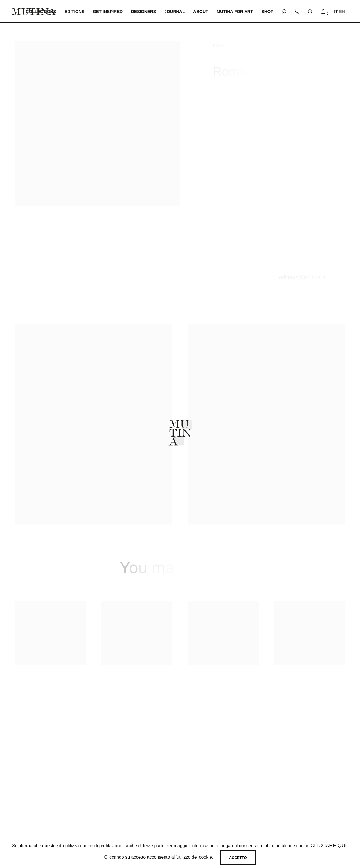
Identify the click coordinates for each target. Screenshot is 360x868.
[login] (310, 11)
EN (342, 11)
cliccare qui (328, 846)
